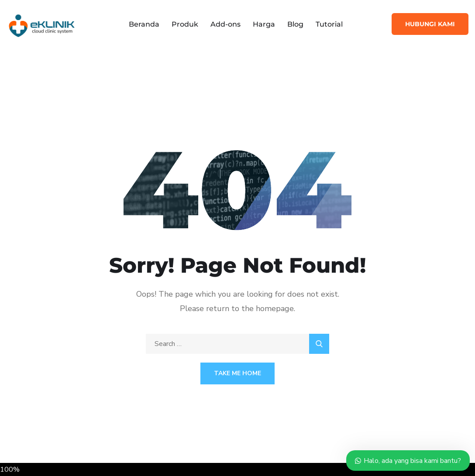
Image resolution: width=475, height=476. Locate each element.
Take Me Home (237, 373)
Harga (264, 24)
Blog (295, 24)
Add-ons (225, 24)
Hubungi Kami (430, 24)
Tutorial (329, 24)
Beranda (144, 24)
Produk (185, 24)
